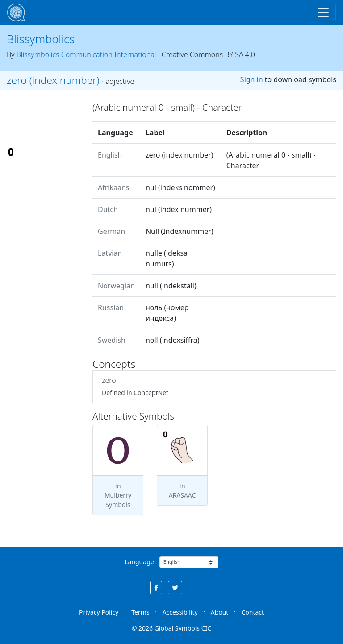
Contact (253, 612)
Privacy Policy (99, 612)
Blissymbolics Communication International (86, 54)
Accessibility (180, 612)
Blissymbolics (41, 39)
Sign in (252, 79)
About (220, 612)
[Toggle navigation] (323, 12)
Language (139, 562)
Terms (140, 612)
